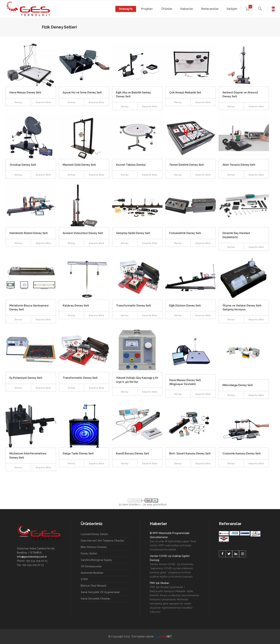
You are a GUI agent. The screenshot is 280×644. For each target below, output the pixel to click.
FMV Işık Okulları (159, 583)
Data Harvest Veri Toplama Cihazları (102, 541)
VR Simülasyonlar (91, 566)
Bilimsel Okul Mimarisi (94, 586)
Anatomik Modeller (92, 573)
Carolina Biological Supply (96, 560)
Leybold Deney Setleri (94, 534)
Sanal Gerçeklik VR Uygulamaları (100, 592)
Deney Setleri (89, 553)
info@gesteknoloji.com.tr (32, 557)
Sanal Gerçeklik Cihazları (95, 599)
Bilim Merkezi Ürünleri (94, 547)
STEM (84, 579)
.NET (163, 636)
